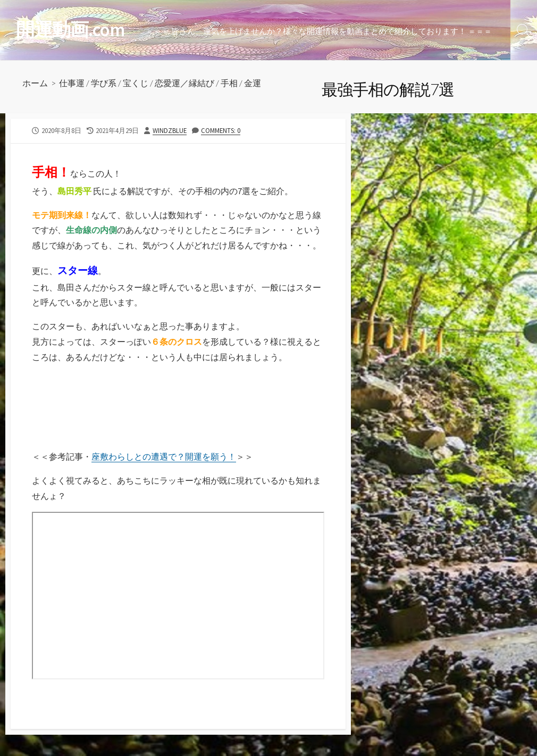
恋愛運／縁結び (184, 83)
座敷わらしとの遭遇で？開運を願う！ (164, 456)
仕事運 (72, 83)
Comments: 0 (221, 130)
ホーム (35, 83)
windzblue (170, 130)
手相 (229, 83)
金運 (253, 83)
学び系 (104, 83)
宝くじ (136, 83)
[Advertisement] (94, 420)
